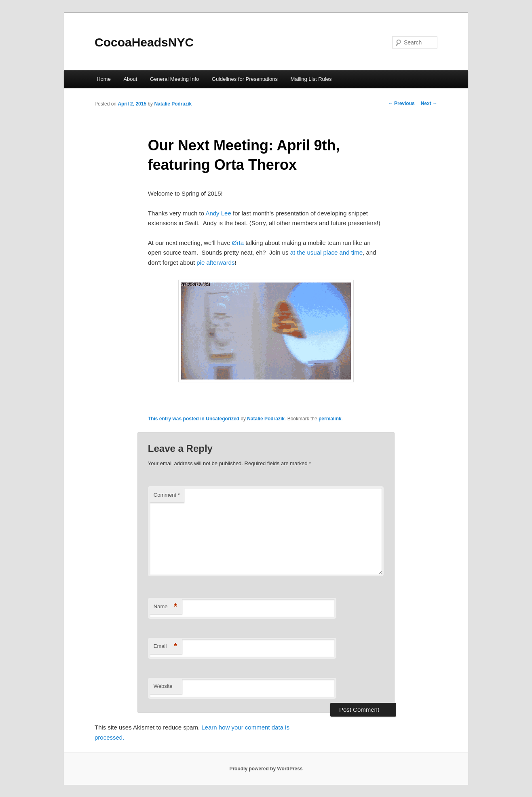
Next (429, 103)
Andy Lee (218, 213)
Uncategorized (223, 419)
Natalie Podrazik (173, 104)
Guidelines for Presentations (245, 79)
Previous (401, 103)
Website (163, 686)
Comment (167, 495)
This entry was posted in (177, 419)
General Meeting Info (174, 79)
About (130, 79)
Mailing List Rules (311, 79)
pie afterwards (215, 263)
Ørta (238, 243)
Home (104, 79)
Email (166, 646)
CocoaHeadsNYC (144, 42)
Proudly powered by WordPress (266, 769)
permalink (330, 419)
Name (166, 607)
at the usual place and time (326, 252)
